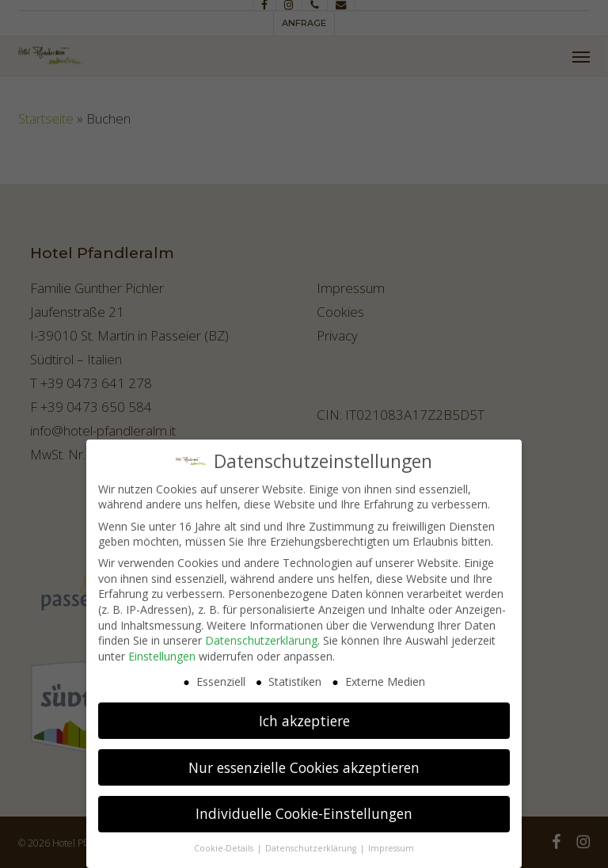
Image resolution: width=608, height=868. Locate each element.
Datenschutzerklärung (261, 635)
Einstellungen (162, 651)
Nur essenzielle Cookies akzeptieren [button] (304, 761)
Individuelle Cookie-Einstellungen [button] (304, 808)
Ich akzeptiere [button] (304, 714)
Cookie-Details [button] (225, 843)
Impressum (391, 843)
